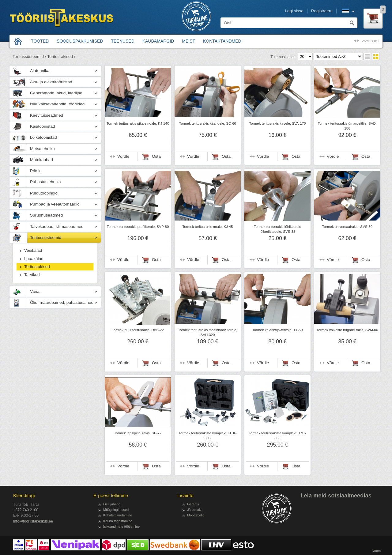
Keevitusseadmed (47, 115)
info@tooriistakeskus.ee (33, 521)
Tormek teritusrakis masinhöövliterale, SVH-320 (207, 332)
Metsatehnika (42, 149)
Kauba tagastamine (118, 521)
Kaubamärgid (158, 41)
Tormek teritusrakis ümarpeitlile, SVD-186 (347, 126)
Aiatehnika (40, 71)
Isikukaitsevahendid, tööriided (57, 104)
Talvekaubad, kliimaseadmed (57, 227)
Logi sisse (294, 11)
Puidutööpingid (44, 193)
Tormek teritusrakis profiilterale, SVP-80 (138, 227)
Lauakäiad (34, 259)
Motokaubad (41, 160)
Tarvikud (32, 275)
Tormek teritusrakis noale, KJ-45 (208, 227)
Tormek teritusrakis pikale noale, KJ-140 (138, 123)
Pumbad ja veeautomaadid (55, 204)
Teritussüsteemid (46, 238)
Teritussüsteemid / (29, 57)
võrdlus (370, 41)
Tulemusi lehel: (283, 57)
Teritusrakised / (61, 57)
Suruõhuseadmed (46, 215)
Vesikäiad (33, 250)
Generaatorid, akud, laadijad (56, 93)
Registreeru (322, 11)
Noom (376, 551)
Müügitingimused (116, 510)
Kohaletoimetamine (118, 515)
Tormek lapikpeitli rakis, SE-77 (138, 433)
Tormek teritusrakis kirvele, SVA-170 (277, 123)
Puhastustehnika (45, 182)
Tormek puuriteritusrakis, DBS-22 (138, 330)
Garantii (193, 504)
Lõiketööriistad (43, 137)
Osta (156, 156)
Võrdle (123, 156)
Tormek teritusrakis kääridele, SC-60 (208, 123)
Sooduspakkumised (80, 41)
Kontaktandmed (222, 41)
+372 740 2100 (26, 510)
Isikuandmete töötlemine (121, 527)
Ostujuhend (112, 504)
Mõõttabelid (196, 515)
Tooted (40, 41)
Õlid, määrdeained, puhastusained (62, 302)
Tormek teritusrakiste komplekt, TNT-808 (277, 436)
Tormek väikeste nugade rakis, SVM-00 (347, 330)
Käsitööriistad (43, 126)
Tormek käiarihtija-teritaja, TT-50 (278, 330)
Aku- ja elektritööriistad (51, 82)
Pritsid (36, 171)
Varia (35, 291)
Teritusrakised (37, 267)
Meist (188, 41)
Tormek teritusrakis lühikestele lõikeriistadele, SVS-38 (278, 229)
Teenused (123, 41)
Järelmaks (195, 510)
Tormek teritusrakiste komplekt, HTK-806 (207, 436)
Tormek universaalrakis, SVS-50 (347, 227)
